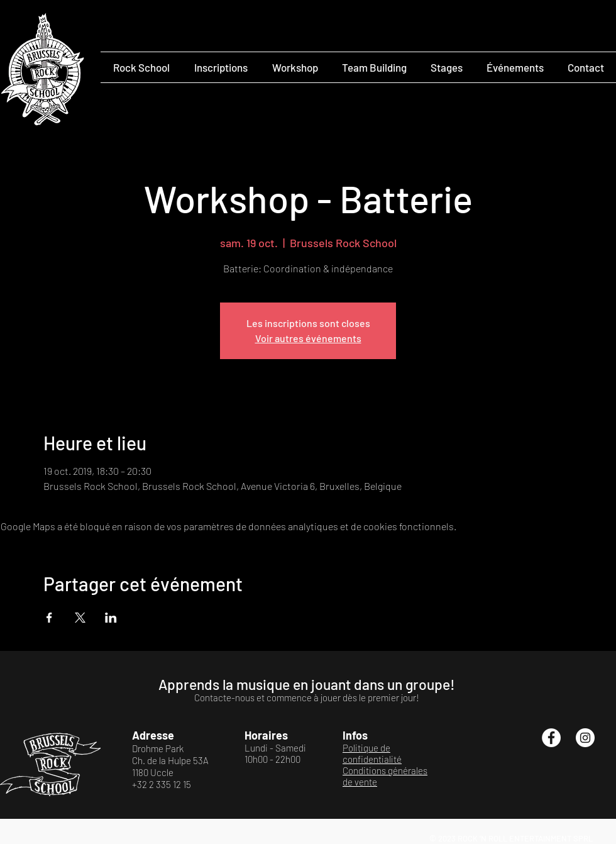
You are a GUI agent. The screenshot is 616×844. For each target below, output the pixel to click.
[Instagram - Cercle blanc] (585, 738)
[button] (141, 67)
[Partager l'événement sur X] (80, 618)
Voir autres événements (308, 338)
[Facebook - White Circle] (551, 738)
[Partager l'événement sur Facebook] (49, 618)
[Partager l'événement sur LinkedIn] (111, 618)
